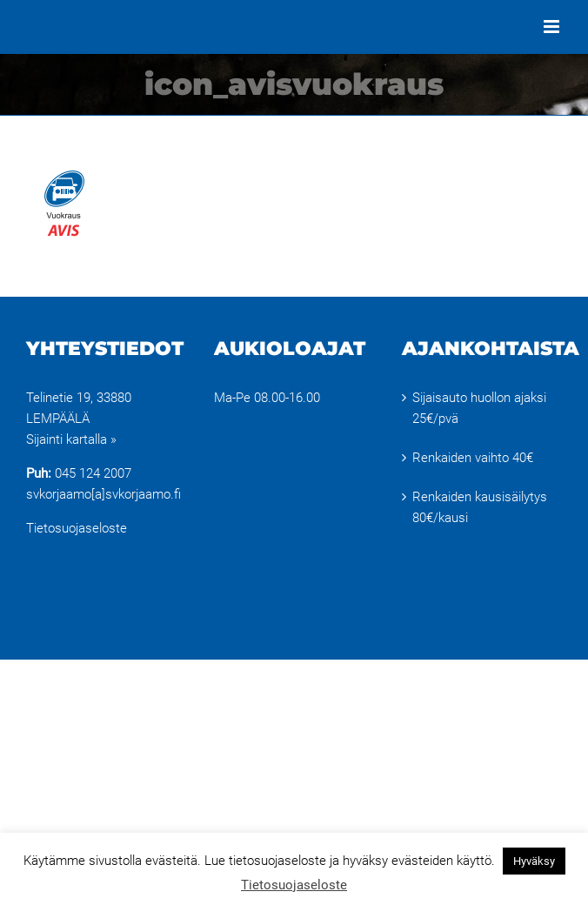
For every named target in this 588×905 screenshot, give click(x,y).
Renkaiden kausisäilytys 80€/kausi (480, 507)
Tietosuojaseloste (77, 528)
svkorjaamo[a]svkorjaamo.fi (104, 494)
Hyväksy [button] (534, 861)
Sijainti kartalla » (71, 439)
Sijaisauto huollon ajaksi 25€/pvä (479, 408)
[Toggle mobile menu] (553, 27)
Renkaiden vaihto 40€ (473, 458)
